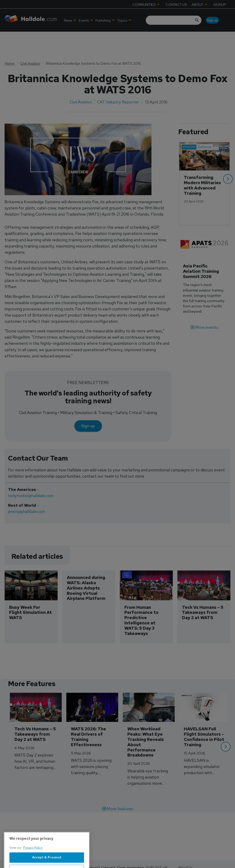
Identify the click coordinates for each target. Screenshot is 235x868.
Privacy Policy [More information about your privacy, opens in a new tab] (33, 863)
